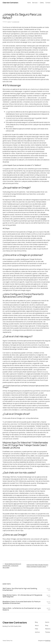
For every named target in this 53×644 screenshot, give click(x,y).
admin (9, 22)
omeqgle (43, 219)
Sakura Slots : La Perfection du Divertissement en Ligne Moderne (22, 609)
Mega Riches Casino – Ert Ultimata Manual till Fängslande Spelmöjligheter (22, 596)
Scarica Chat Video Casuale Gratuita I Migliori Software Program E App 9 (37, 566)
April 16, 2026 (49, 589)
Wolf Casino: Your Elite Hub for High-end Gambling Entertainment (20, 589)
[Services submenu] (38, 3)
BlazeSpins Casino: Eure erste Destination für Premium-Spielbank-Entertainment (22, 602)
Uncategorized (16, 22)
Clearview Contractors (10, 3)
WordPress (48, 641)
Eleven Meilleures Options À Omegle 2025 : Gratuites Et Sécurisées (12, 566)
